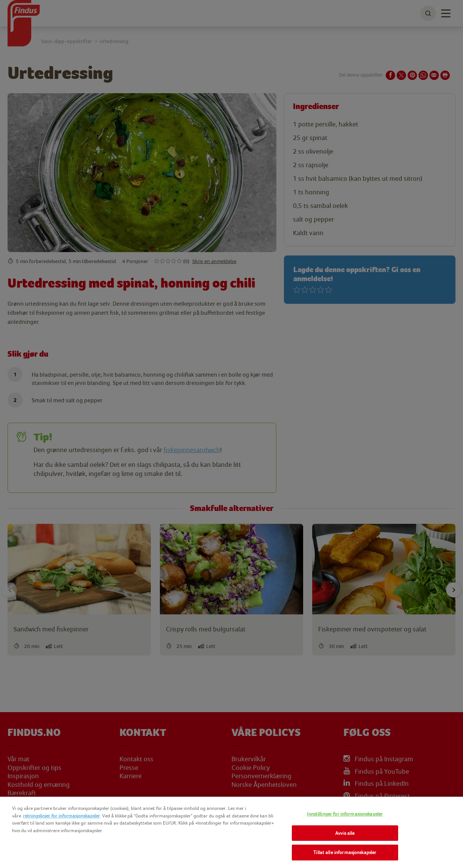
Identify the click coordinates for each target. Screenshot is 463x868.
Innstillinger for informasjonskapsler (345, 814)
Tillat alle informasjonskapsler (345, 852)
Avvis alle (345, 833)
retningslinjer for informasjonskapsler (61, 816)
